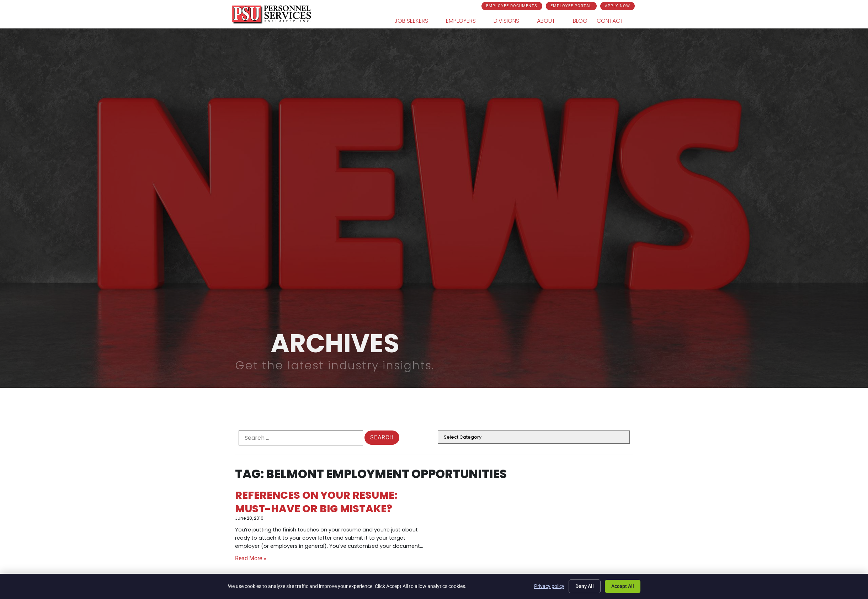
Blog (582, 23)
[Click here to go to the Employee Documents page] (512, 6)
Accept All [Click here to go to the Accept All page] (623, 586)
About (552, 21)
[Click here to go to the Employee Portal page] (571, 6)
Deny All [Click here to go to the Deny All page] (585, 586)
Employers (467, 21)
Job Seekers (417, 21)
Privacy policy (549, 586)
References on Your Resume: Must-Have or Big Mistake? (316, 502)
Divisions (513, 21)
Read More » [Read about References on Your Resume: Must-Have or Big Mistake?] (251, 558)
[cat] (534, 437)
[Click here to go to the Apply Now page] (617, 6)
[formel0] (301, 438)
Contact (616, 21)
